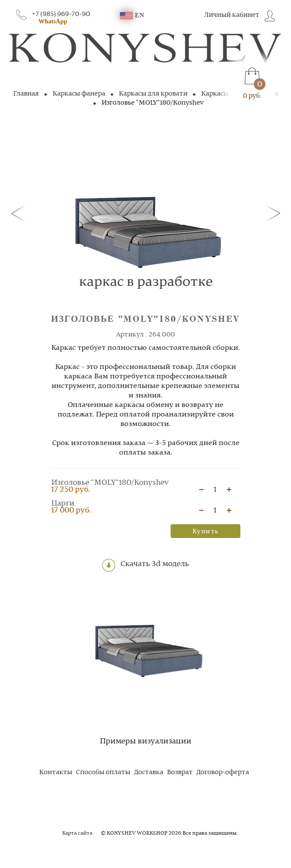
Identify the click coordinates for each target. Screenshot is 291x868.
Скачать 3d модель (145, 565)
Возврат (180, 772)
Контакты (56, 772)
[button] (20, 213)
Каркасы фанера (79, 94)
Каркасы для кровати (153, 94)
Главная (26, 94)
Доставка (149, 772)
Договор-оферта (223, 772)
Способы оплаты (103, 772)
